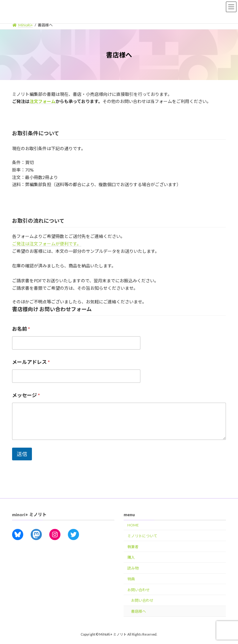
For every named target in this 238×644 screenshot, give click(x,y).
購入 (131, 558)
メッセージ (26, 395)
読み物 (133, 568)
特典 (131, 579)
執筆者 (133, 547)
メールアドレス (31, 362)
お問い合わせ (139, 590)
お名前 (21, 329)
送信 (22, 454)
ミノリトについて (142, 536)
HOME (133, 525)
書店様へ (139, 611)
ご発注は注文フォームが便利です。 (47, 244)
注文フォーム (42, 101)
